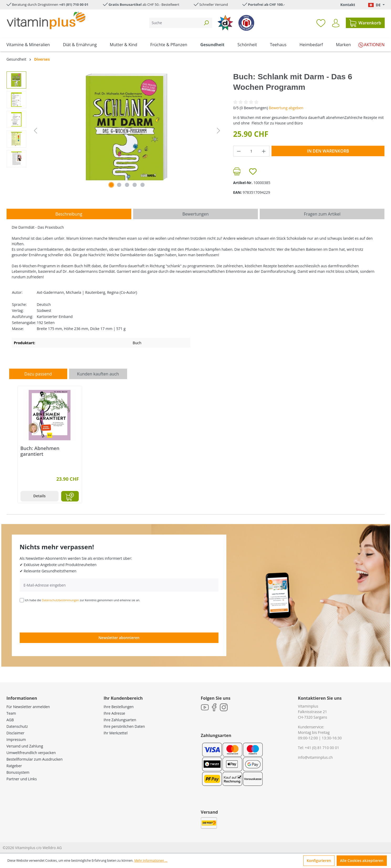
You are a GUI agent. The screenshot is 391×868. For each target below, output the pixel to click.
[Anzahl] (251, 151)
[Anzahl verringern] (239, 151)
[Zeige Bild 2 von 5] (119, 185)
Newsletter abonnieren (119, 638)
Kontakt (348, 5)
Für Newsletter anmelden (28, 707)
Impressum (16, 739)
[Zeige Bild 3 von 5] (127, 185)
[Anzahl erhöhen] (264, 151)
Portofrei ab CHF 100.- (266, 4)
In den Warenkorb (328, 151)
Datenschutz (17, 726)
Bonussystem (18, 772)
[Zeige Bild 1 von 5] (111, 185)
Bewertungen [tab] (195, 214)
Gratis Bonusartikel (125, 4)
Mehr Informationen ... (151, 861)
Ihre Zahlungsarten (120, 720)
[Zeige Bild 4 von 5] (135, 185)
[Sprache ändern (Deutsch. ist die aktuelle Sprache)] (376, 5)
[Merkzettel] (321, 23)
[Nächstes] (218, 131)
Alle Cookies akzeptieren (362, 861)
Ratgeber (14, 766)
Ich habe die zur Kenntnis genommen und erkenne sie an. (82, 600)
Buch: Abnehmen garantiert (40, 451)
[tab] (69, 214)
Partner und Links (22, 779)
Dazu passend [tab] (38, 374)
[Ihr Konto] (336, 23)
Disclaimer (15, 733)
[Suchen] (206, 23)
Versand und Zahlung (25, 746)
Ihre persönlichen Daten (124, 726)
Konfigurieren (319, 861)
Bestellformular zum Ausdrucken (35, 759)
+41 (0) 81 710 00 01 (322, 748)
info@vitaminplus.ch (316, 757)
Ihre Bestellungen (119, 707)
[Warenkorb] (365, 23)
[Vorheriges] (35, 131)
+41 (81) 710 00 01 (74, 4)
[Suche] (175, 23)
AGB (10, 720)
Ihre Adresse (114, 713)
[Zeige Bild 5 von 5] (143, 185)
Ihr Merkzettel (116, 733)
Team (11, 713)
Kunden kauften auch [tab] (98, 374)
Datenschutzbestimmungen (60, 600)
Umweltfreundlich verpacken (31, 753)
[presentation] (60, 617)
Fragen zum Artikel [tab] (322, 214)
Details (40, 496)
